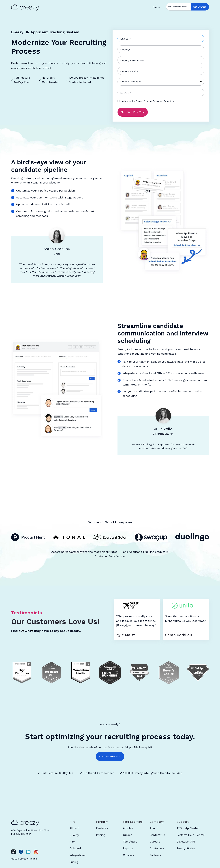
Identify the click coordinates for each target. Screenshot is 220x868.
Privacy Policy (143, 101)
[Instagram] (36, 852)
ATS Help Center (188, 828)
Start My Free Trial (110, 756)
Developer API (186, 842)
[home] (27, 7)
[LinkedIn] (28, 852)
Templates (130, 842)
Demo (156, 7)
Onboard (75, 848)
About (154, 828)
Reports (128, 848)
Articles (128, 828)
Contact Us (157, 835)
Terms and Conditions (163, 101)
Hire (72, 842)
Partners (155, 855)
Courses (128, 855)
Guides (128, 835)
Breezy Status (186, 848)
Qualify (74, 835)
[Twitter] (14, 852)
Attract (74, 828)
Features (102, 828)
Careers (155, 842)
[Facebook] (21, 852)
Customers (157, 848)
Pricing (74, 862)
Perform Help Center (190, 835)
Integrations (77, 855)
